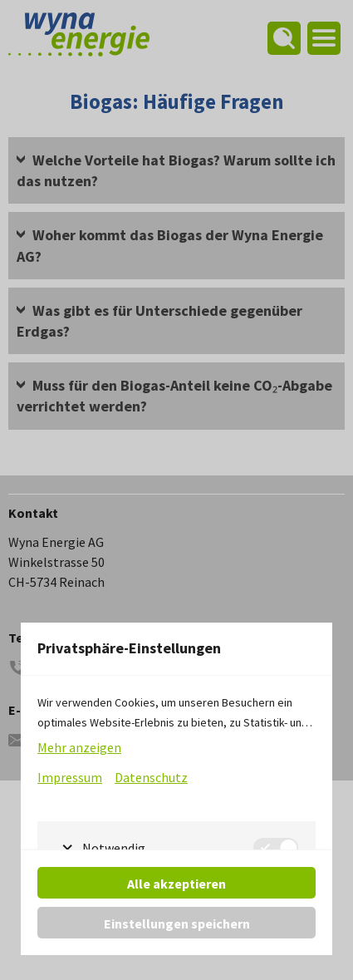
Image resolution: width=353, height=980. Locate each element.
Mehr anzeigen (79, 747)
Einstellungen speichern (177, 923)
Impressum (70, 777)
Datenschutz (151, 777)
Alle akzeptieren (176, 884)
